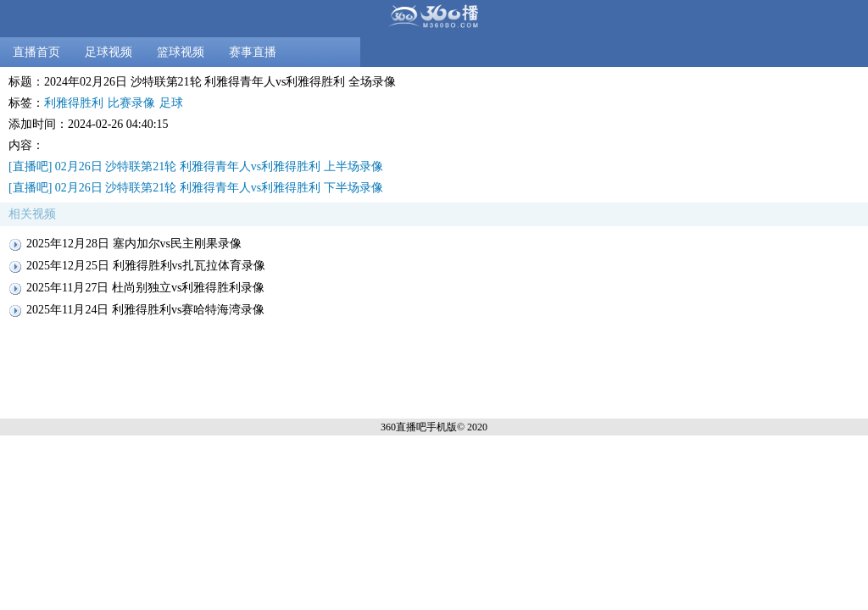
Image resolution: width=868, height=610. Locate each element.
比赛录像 (131, 103)
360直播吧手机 (414, 427)
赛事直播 (253, 52)
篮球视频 (181, 52)
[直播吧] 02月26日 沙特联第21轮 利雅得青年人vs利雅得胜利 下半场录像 (196, 188)
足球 (171, 103)
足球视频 (108, 52)
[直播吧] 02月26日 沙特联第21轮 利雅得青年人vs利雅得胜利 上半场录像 (196, 166)
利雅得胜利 (74, 103)
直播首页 (36, 52)
